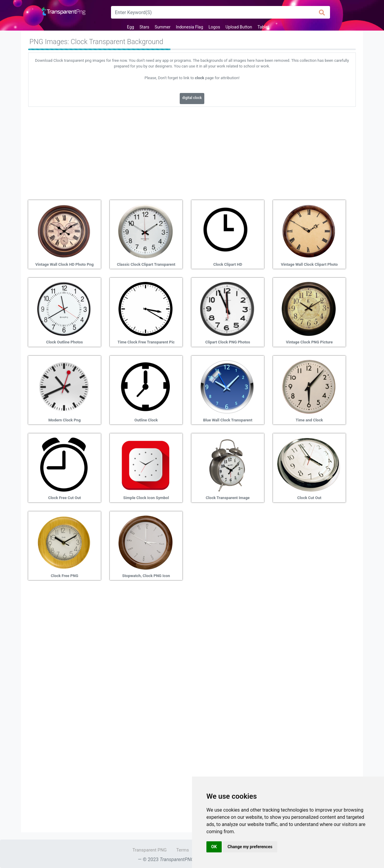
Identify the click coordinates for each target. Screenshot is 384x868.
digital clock (192, 98)
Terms (183, 850)
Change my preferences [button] (250, 847)
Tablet (263, 27)
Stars (144, 27)
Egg (130, 27)
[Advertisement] (192, 151)
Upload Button (239, 27)
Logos (214, 27)
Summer (162, 27)
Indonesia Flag (189, 27)
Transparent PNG (149, 850)
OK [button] (214, 847)
